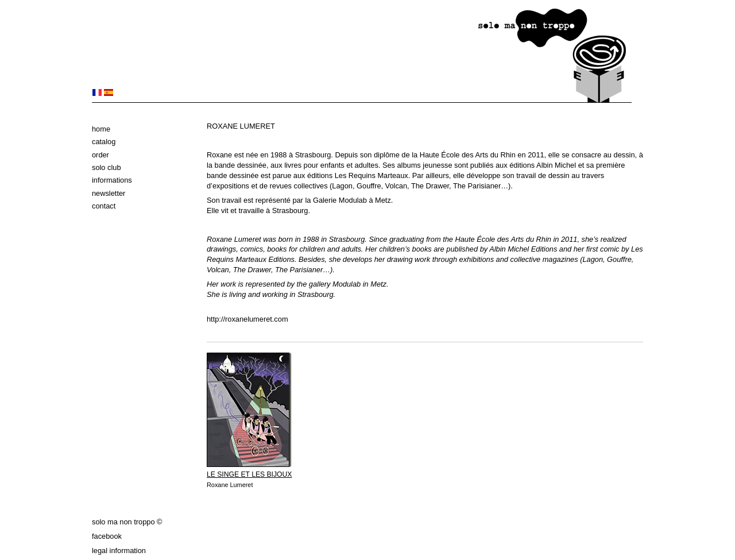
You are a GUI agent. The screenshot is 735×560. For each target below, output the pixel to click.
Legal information (119, 551)
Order (100, 155)
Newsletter (109, 193)
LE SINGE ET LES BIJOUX (249, 474)
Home (101, 129)
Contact (104, 206)
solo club (107, 167)
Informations (112, 180)
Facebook (107, 536)
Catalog (104, 142)
